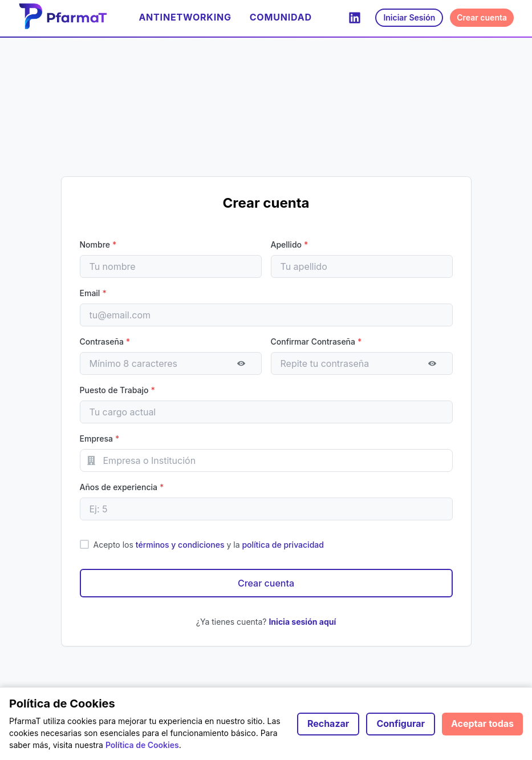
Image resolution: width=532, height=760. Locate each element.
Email (93, 293)
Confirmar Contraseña (316, 341)
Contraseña (105, 341)
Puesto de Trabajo (117, 390)
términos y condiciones (180, 545)
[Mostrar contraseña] (241, 363)
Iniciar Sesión (409, 17)
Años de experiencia (122, 487)
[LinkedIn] (355, 18)
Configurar (401, 723)
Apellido (290, 244)
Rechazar (328, 723)
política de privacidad (283, 545)
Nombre (98, 244)
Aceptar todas (482, 723)
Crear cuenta (482, 17)
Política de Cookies (142, 745)
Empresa (100, 438)
